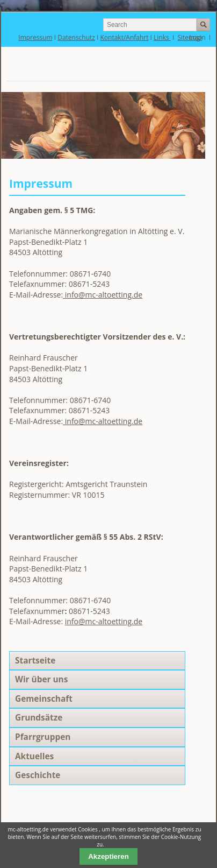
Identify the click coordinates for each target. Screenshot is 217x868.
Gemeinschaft (44, 699)
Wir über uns (41, 679)
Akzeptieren (108, 856)
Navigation (174, 66)
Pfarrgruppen (43, 737)
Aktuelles (34, 756)
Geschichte (38, 775)
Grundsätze (39, 718)
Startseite (35, 661)
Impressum (35, 37)
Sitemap (190, 37)
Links (162, 37)
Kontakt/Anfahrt (125, 37)
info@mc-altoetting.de (103, 295)
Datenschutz (76, 37)
